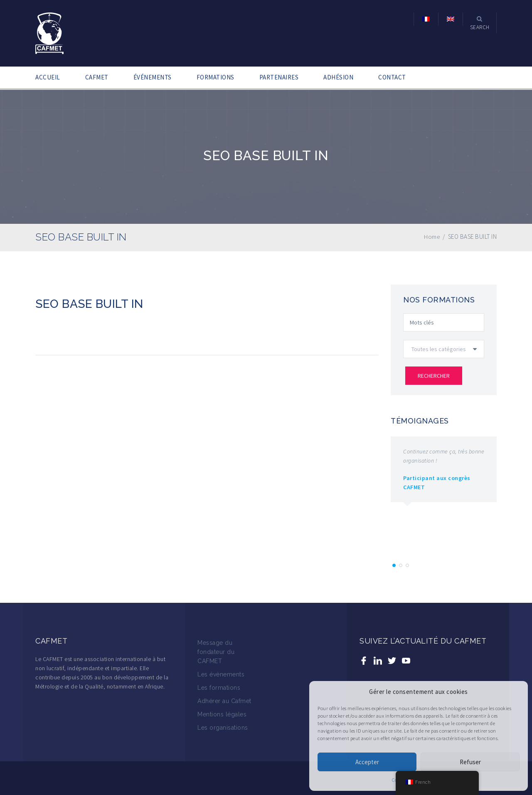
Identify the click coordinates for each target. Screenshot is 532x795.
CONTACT (392, 77)
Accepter (367, 762)
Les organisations (223, 728)
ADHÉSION (338, 77)
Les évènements (221, 674)
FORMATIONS (216, 77)
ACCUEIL (48, 77)
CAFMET (97, 77)
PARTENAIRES (279, 77)
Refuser (470, 762)
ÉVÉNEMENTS (153, 77)
